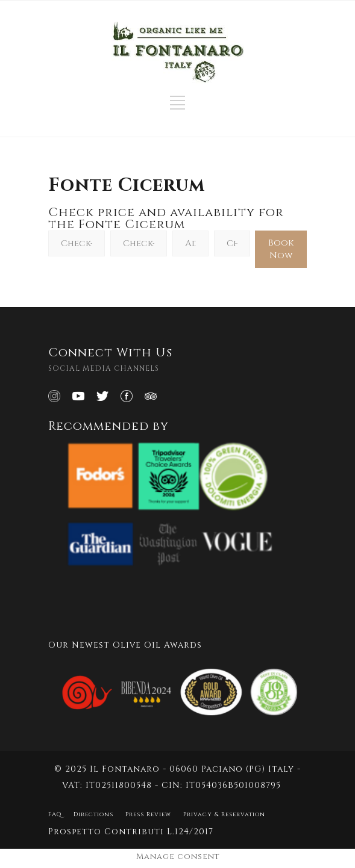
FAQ (55, 814)
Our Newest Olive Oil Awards (125, 645)
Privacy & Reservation (224, 814)
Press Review (148, 814)
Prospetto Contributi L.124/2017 (131, 832)
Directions (93, 814)
